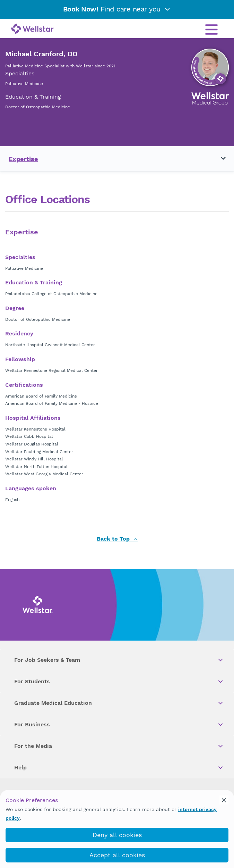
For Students (119, 682)
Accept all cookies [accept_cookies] (117, 855)
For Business (119, 725)
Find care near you (117, 9)
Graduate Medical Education (119, 703)
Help (119, 768)
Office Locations (47, 199)
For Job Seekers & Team (119, 660)
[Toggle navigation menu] (219, 159)
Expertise (23, 159)
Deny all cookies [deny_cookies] (117, 835)
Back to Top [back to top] (117, 539)
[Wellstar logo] (32, 29)
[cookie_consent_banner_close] (224, 800)
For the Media (119, 746)
